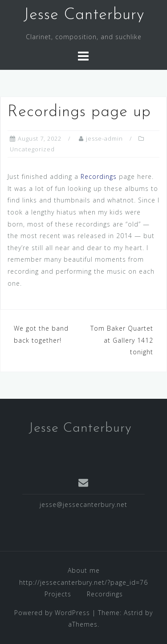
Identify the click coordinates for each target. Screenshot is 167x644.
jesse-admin (104, 138)
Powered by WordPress (52, 613)
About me (84, 570)
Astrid (133, 613)
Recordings (99, 176)
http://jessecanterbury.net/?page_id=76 (83, 582)
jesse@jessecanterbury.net (83, 504)
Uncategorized (32, 149)
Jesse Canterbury (84, 15)
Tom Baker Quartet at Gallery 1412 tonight (122, 340)
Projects (58, 594)
